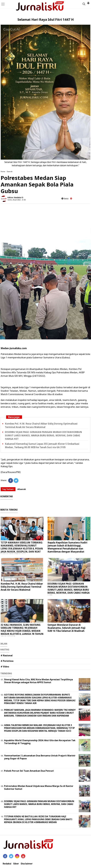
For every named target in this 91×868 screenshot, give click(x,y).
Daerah (10, 171)
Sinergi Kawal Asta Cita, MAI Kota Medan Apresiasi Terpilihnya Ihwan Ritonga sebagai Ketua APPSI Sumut (38, 681)
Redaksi (7, 864)
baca (65, 198)
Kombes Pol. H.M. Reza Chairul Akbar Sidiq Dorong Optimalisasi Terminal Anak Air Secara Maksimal (22, 587)
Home (3, 171)
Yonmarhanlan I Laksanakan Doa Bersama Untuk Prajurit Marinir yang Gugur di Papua (40, 757)
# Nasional (7, 655)
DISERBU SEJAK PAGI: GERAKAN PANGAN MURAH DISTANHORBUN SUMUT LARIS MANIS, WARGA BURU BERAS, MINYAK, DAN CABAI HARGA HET (43, 435)
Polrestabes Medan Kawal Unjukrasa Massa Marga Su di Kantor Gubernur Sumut (39, 787)
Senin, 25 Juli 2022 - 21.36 (17, 200)
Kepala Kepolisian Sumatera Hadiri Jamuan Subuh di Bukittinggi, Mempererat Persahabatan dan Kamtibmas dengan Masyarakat (67, 547)
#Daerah (22, 489)
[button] (88, 2)
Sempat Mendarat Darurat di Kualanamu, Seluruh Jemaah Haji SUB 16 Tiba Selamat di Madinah (66, 628)
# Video (5, 667)
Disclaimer (27, 864)
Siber (16, 864)
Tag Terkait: (8, 489)
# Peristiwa (7, 661)
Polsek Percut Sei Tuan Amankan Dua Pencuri (29, 771)
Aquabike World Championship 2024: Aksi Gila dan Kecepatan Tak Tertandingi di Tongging (40, 742)
